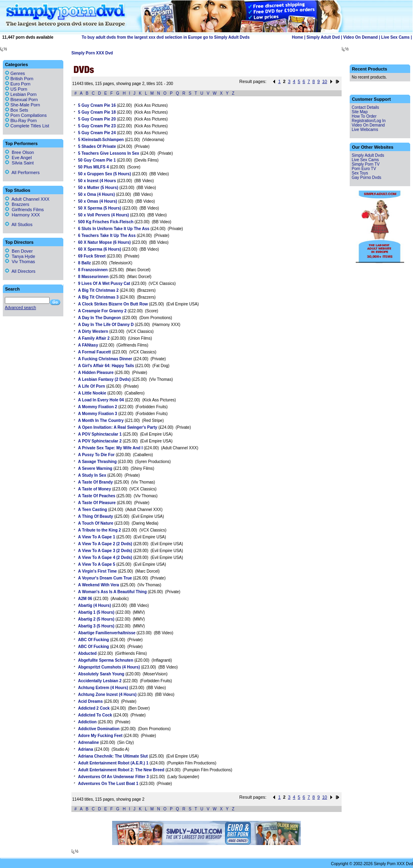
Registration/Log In (369, 121)
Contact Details (365, 107)
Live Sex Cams (395, 37)
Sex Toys (360, 173)
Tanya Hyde (20, 256)
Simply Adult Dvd (323, 37)
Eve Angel (18, 158)
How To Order (364, 116)
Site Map (360, 112)
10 (325, 81)
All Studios (19, 224)
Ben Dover (19, 251)
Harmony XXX (22, 215)
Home (298, 37)
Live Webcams (365, 130)
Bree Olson (19, 152)
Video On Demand (361, 37)
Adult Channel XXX (27, 199)
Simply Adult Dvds (368, 155)
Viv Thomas (20, 262)
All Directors (20, 271)
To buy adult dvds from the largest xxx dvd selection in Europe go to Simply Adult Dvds (166, 37)
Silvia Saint (19, 163)
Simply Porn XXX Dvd (92, 53)
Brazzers (17, 204)
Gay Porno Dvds (366, 178)
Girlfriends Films (24, 210)
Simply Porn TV (366, 164)
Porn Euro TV (364, 169)
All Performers (22, 172)
